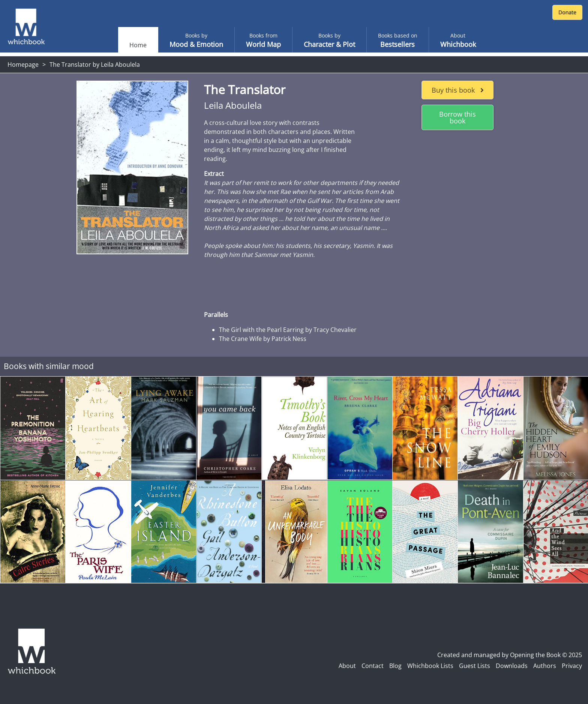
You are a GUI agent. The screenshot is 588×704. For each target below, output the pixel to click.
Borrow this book (457, 117)
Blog (395, 666)
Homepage (23, 65)
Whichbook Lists (430, 666)
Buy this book (458, 90)
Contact (373, 666)
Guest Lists (475, 666)
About (347, 666)
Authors (545, 666)
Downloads (512, 666)
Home (138, 45)
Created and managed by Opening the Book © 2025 (510, 655)
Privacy (572, 666)
